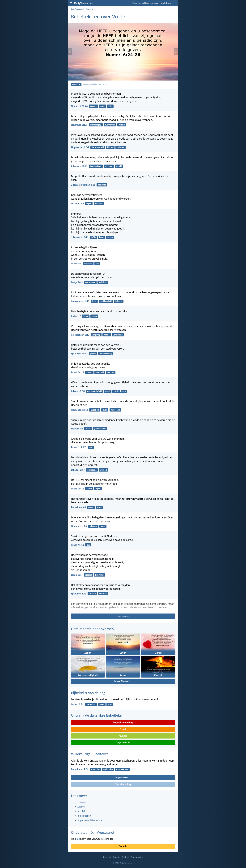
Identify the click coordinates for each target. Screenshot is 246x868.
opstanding (91, 704)
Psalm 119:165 (79, 447)
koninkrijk (100, 575)
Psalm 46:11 (77, 545)
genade (93, 106)
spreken (92, 594)
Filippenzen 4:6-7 (80, 147)
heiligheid (95, 410)
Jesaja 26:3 (77, 282)
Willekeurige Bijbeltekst (89, 754)
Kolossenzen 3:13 (80, 335)
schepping (95, 769)
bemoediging (96, 125)
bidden (110, 147)
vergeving (96, 335)
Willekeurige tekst (150, 3)
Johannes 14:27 (79, 166)
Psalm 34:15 (77, 372)
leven (102, 237)
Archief (81, 811)
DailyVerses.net (78, 9)
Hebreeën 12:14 (79, 410)
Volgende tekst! (123, 777)
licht (110, 106)
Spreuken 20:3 (79, 594)
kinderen (99, 204)
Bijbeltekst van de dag (88, 693)
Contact (125, 857)
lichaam (119, 301)
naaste (107, 335)
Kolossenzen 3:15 (80, 301)
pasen (102, 704)
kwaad (89, 372)
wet (91, 447)
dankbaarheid (98, 147)
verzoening (118, 335)
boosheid (103, 594)
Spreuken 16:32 (79, 353)
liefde (93, 237)
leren (103, 526)
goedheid (100, 372)
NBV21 (76, 84)
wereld (122, 125)
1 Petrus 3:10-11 (80, 237)
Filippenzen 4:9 (79, 526)
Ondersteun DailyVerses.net (93, 832)
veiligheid (88, 264)
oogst (108, 391)
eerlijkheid (92, 470)
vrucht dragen (120, 391)
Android (123, 736)
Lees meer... (123, 616)
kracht (89, 489)
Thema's (136, 3)
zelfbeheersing (106, 354)
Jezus (94, 301)
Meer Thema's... (123, 681)
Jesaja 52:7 (77, 575)
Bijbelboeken (84, 816)
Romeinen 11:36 (80, 769)
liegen (110, 237)
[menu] (175, 4)
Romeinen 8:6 (78, 507)
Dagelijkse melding (123, 722)
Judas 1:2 (76, 316)
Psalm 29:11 (77, 489)
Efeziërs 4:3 (77, 429)
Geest (88, 429)
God (88, 545)
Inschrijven (166, 3)
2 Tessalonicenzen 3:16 (83, 185)
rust (97, 264)
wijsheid (104, 470)
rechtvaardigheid (95, 391)
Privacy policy (137, 857)
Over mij (107, 857)
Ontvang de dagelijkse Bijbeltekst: (97, 715)
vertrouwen (90, 282)
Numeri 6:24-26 (79, 106)
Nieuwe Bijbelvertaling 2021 (95, 84)
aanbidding (108, 769)
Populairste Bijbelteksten (90, 820)
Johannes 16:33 (79, 125)
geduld (93, 354)
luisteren (93, 526)
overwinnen (110, 125)
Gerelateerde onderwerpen (92, 629)
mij (78, 839)
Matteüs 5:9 (77, 204)
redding (88, 575)
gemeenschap (100, 429)
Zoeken (81, 807)
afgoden (111, 372)
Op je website (123, 742)
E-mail (123, 729)
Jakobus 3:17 (78, 470)
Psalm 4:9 (76, 264)
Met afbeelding (123, 784)
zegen (103, 106)
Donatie (123, 846)
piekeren (121, 147)
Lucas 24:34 (77, 704)
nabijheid (102, 185)
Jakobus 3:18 (78, 391)
